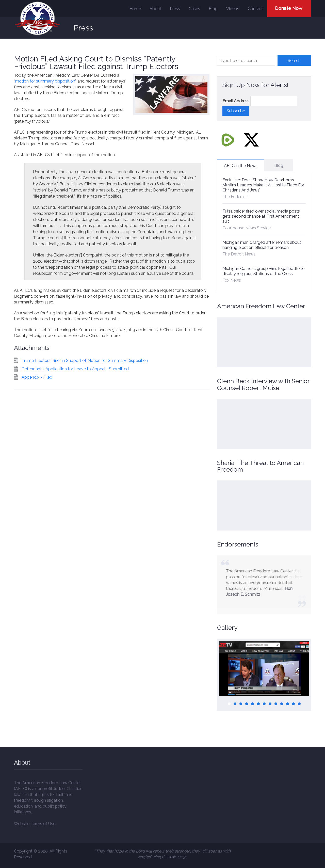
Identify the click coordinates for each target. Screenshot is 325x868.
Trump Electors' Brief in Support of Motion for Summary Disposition (85, 360)
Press (175, 9)
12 (293, 704)
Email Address (236, 101)
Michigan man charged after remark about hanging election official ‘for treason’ (262, 245)
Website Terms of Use (35, 824)
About (155, 9)
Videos (233, 9)
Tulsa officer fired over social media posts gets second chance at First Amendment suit (261, 216)
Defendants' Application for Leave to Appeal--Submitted (75, 369)
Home (135, 9)
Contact (255, 9)
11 (288, 704)
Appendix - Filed (37, 377)
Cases (194, 9)
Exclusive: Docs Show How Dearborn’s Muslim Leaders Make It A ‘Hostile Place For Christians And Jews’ (263, 185)
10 (282, 704)
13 (299, 704)
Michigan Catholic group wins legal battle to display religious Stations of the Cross (264, 271)
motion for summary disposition (45, 81)
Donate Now (289, 8)
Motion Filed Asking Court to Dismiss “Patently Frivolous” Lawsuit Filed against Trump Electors (96, 63)
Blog (213, 9)
